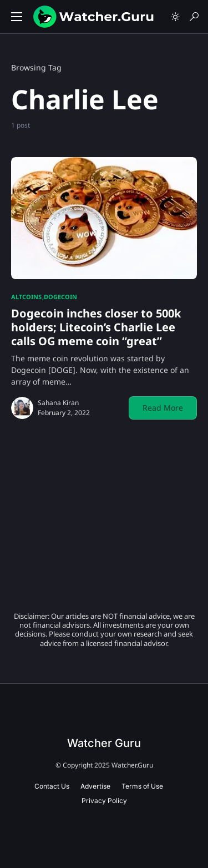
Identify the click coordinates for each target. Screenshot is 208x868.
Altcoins (26, 297)
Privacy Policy (104, 801)
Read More (163, 408)
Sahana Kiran (58, 403)
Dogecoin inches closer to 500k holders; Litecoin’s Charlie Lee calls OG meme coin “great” (96, 327)
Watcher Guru (104, 743)
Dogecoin (60, 297)
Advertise (95, 786)
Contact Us (52, 786)
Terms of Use (142, 786)
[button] (17, 17)
